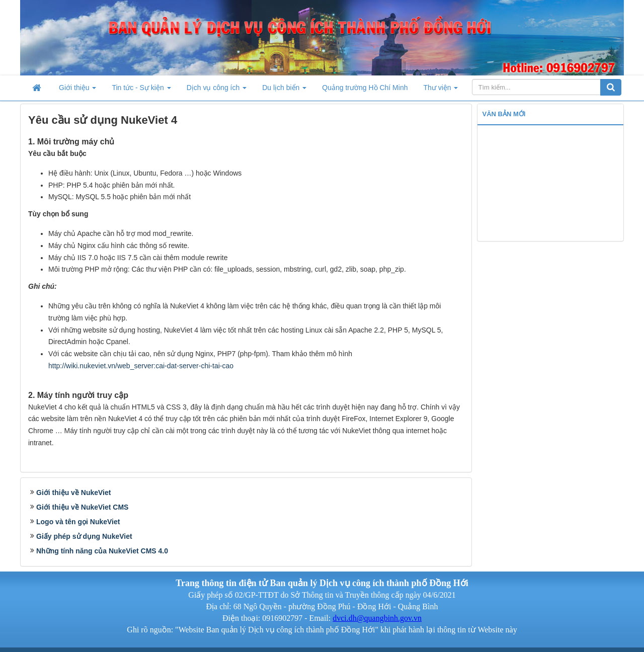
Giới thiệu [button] (77, 91)
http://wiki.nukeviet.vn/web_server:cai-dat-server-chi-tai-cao (141, 366)
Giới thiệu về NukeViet (73, 493)
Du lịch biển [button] (284, 91)
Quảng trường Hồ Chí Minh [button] (365, 88)
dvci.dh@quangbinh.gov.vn (377, 618)
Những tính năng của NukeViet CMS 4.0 (102, 551)
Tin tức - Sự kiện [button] (141, 91)
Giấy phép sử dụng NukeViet (84, 536)
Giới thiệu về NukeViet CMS (82, 507)
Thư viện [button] (440, 91)
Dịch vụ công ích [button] (217, 91)
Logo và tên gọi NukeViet (78, 522)
